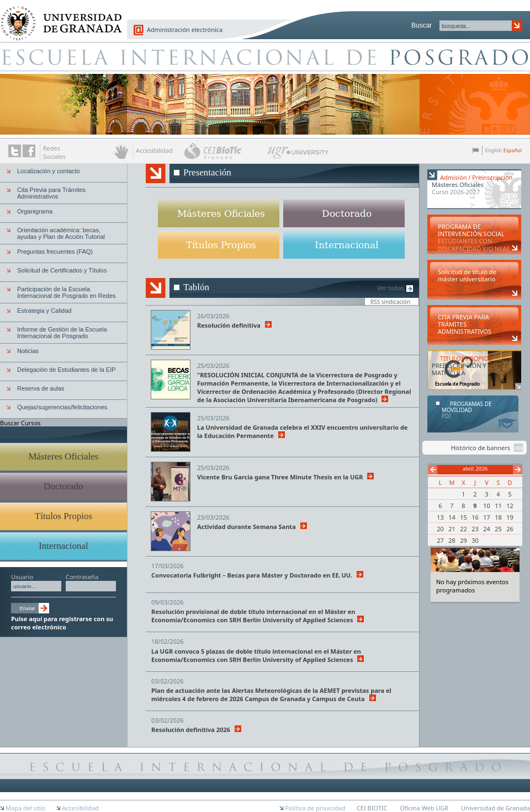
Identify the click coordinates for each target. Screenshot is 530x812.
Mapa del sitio (25, 808)
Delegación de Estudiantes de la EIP (67, 370)
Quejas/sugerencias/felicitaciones (62, 407)
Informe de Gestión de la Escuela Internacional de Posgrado (62, 333)
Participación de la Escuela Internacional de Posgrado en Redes (67, 292)
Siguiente (518, 470)
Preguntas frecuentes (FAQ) (55, 252)
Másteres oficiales (219, 213)
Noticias (28, 351)
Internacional (63, 546)
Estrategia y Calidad (44, 311)
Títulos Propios (63, 516)
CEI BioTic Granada (225, 151)
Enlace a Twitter (15, 151)
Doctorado (63, 486)
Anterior (433, 470)
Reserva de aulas (41, 388)
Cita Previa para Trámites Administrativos (51, 193)
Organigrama (35, 211)
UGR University (298, 155)
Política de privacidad (315, 808)
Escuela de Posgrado (265, 56)
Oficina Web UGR (424, 808)
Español (513, 150)
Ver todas (391, 288)
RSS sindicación (390, 301)
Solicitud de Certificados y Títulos (62, 270)
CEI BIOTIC (372, 808)
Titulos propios (219, 245)
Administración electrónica (185, 30)
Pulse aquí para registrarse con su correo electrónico (62, 623)
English (494, 150)
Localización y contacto (49, 171)
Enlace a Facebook (29, 151)
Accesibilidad (80, 808)
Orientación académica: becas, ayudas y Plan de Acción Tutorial (61, 233)
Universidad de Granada (57, 17)
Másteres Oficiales (64, 456)
